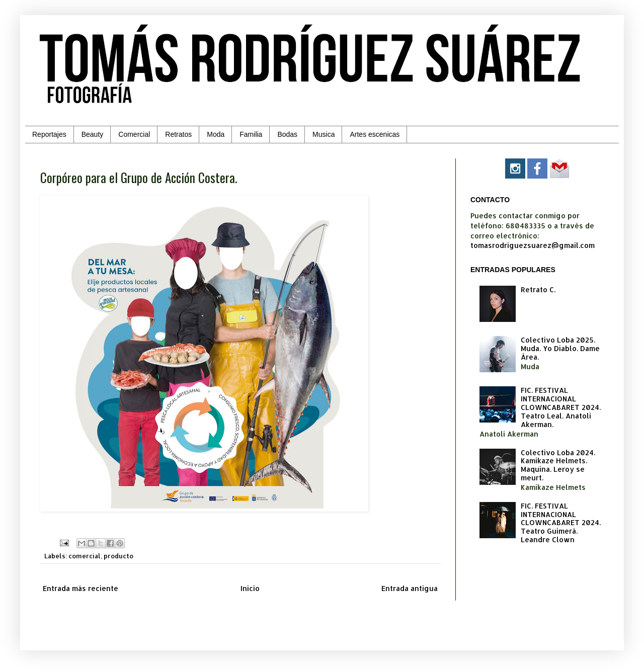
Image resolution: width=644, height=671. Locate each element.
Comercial (134, 134)
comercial (85, 556)
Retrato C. (538, 289)
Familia (251, 134)
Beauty (93, 134)
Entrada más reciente (80, 588)
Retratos (178, 134)
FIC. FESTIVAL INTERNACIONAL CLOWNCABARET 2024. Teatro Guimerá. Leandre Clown (561, 523)
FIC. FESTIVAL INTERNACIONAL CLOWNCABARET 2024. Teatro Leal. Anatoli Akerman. (561, 407)
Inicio (250, 588)
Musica (324, 134)
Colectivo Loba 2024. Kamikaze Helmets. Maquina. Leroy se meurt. (558, 465)
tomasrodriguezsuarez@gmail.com (533, 245)
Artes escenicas (375, 134)
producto (118, 556)
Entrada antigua (410, 588)
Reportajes (49, 134)
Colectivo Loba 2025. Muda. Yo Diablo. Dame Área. (560, 348)
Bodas (287, 134)
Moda (216, 134)
